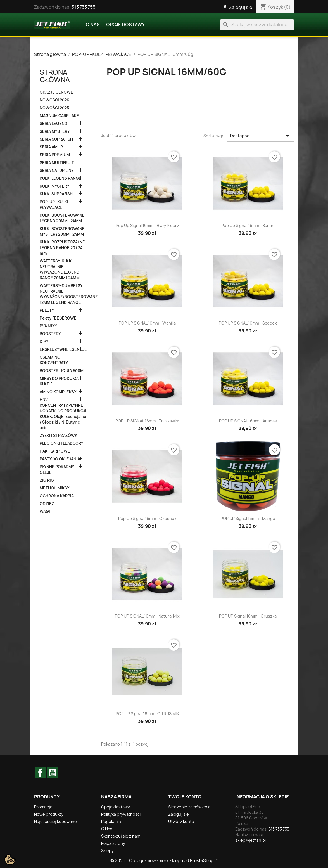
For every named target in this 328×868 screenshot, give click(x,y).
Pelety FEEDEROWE (58, 318)
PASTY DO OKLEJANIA (60, 459)
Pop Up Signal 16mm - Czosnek (147, 518)
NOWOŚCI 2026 (54, 100)
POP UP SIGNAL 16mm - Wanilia (147, 323)
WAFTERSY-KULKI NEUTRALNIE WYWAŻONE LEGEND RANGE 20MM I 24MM (60, 269)
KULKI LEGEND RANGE (60, 178)
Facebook (40, 773)
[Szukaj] (257, 25)
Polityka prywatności (121, 814)
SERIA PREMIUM (55, 155)
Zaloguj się (179, 814)
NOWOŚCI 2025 (54, 108)
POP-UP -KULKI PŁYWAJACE (54, 205)
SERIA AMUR (51, 147)
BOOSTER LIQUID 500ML (63, 371)
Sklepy (107, 851)
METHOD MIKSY (54, 488)
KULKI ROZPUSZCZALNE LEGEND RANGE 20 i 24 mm (62, 248)
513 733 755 (84, 7)
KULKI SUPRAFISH (56, 194)
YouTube (53, 773)
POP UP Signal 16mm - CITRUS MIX (147, 714)
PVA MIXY (48, 326)
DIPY (44, 342)
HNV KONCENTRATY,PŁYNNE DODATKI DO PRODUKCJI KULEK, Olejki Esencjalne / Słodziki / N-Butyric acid (63, 414)
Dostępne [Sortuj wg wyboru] (261, 136)
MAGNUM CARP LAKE (59, 116)
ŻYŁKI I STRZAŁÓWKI (59, 436)
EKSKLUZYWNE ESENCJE (63, 349)
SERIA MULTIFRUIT (57, 163)
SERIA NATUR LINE (57, 171)
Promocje (43, 807)
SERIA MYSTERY (55, 131)
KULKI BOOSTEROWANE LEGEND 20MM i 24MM (62, 218)
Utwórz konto (181, 821)
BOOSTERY (50, 334)
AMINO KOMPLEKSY (58, 392)
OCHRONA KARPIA (57, 496)
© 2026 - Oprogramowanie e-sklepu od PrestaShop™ (164, 861)
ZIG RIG (47, 480)
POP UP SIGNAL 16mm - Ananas (248, 421)
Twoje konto (185, 797)
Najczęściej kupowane (55, 821)
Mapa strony (113, 843)
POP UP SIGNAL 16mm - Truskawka (147, 421)
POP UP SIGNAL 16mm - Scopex (248, 323)
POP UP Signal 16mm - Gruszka (248, 616)
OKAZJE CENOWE (56, 92)
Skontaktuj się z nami (121, 836)
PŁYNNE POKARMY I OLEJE (58, 470)
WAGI (45, 512)
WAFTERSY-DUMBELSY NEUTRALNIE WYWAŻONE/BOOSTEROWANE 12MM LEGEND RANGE (63, 294)
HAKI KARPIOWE (55, 451)
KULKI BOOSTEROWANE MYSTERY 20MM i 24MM (62, 231)
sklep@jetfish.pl (250, 840)
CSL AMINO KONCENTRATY (54, 360)
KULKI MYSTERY (54, 186)
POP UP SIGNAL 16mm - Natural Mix (147, 616)
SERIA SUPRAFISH (56, 139)
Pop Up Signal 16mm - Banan (248, 225)
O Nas (93, 25)
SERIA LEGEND (54, 124)
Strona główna (55, 76)
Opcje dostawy (125, 25)
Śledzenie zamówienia (189, 807)
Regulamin (111, 821)
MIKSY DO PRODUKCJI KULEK (60, 381)
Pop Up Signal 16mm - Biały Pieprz (147, 225)
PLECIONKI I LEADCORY (61, 443)
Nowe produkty (49, 814)
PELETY (47, 310)
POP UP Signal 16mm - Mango (248, 518)
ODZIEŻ (47, 504)
